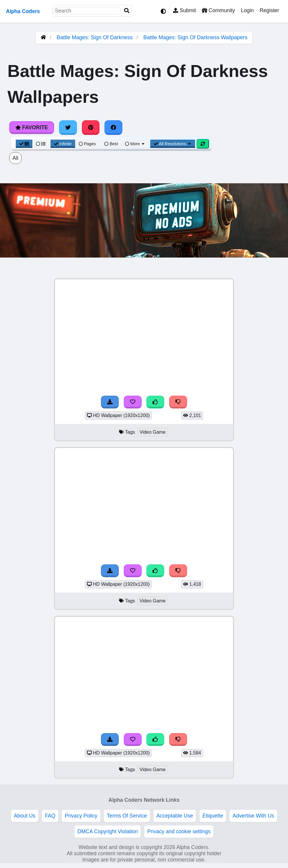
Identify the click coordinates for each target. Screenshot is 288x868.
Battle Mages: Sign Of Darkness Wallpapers (195, 37)
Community (218, 10)
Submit (185, 10)
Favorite (32, 127)
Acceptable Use (175, 816)
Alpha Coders (23, 11)
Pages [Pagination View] (87, 144)
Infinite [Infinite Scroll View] (63, 144)
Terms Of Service (127, 816)
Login (247, 10)
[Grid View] (24, 144)
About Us (25, 816)
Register (269, 10)
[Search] (127, 11)
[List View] (41, 144)
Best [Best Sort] (111, 144)
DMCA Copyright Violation (108, 831)
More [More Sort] (135, 144)
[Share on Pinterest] (91, 127)
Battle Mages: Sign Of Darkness (95, 37)
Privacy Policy (81, 816)
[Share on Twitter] (68, 127)
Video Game (153, 432)
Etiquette (213, 816)
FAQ (50, 816)
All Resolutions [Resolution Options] (173, 144)
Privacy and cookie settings (179, 831)
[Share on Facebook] (113, 127)
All (15, 158)
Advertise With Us (253, 816)
